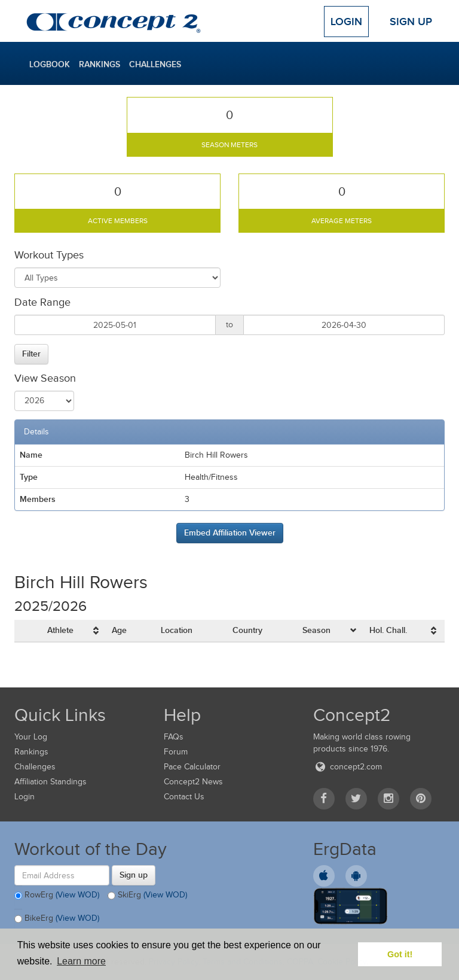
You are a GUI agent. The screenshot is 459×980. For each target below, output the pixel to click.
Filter (31, 354)
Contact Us (184, 797)
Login (346, 22)
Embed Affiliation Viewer (230, 532)
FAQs (174, 737)
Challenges (155, 64)
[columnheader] (75, 631)
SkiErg (147, 896)
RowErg (57, 896)
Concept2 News (193, 782)
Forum (176, 752)
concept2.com (348, 767)
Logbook (50, 64)
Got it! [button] (400, 954)
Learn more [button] (81, 961)
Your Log (31, 737)
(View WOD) (77, 895)
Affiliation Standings (51, 782)
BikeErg (57, 919)
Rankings (100, 64)
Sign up (134, 875)
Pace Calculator (192, 767)
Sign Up (411, 22)
